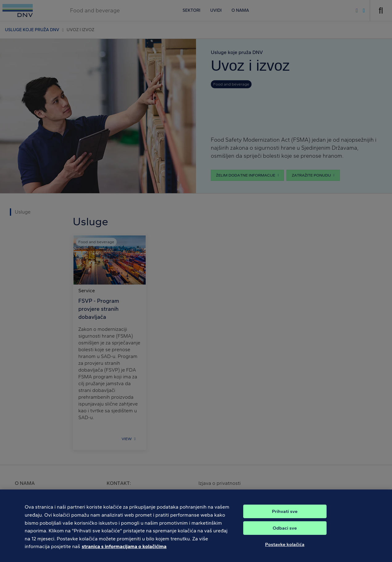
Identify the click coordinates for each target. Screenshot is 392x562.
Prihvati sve (285, 515)
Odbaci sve (285, 532)
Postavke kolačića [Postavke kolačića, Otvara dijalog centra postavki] (285, 548)
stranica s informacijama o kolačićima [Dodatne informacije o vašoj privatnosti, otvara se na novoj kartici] (124, 550)
